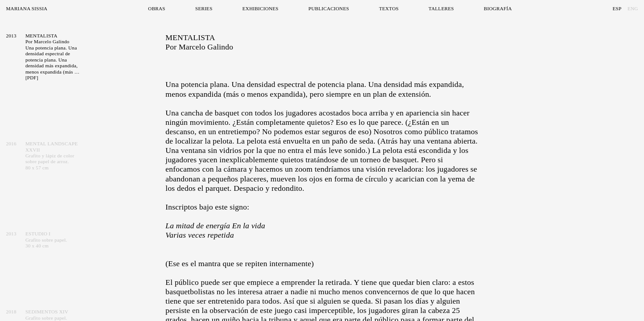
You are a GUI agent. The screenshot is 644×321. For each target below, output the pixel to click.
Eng (633, 8)
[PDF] (32, 78)
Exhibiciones (260, 8)
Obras (156, 8)
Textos (389, 8)
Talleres (441, 8)
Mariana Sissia (27, 8)
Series (204, 8)
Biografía (498, 8)
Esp (617, 8)
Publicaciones (329, 8)
